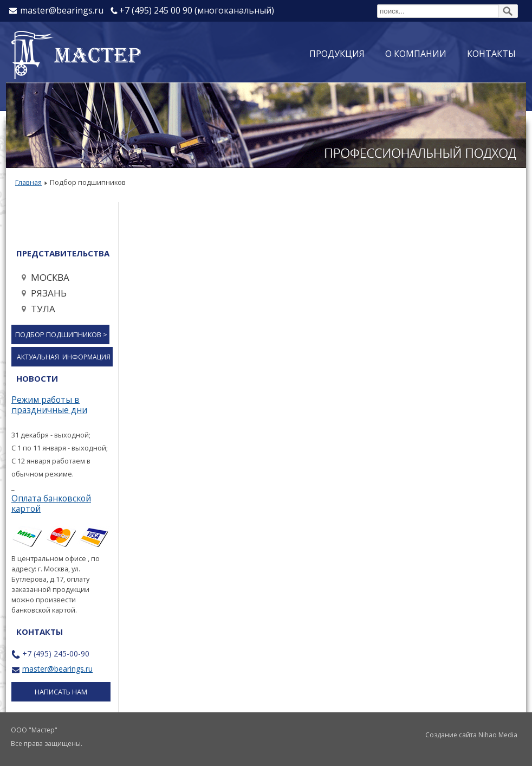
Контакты (491, 54)
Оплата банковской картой (51, 504)
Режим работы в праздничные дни (49, 405)
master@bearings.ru (57, 669)
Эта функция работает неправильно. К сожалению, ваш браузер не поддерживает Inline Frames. (321, 397)
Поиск (377, 4)
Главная (28, 182)
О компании (416, 54)
